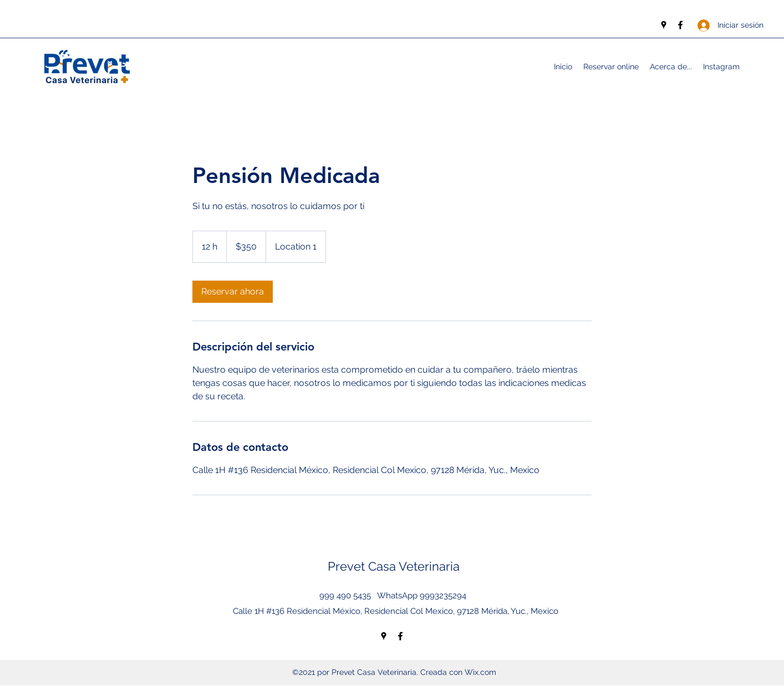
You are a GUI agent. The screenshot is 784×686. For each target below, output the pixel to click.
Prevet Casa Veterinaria (394, 566)
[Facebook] (680, 25)
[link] (233, 292)
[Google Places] (664, 25)
